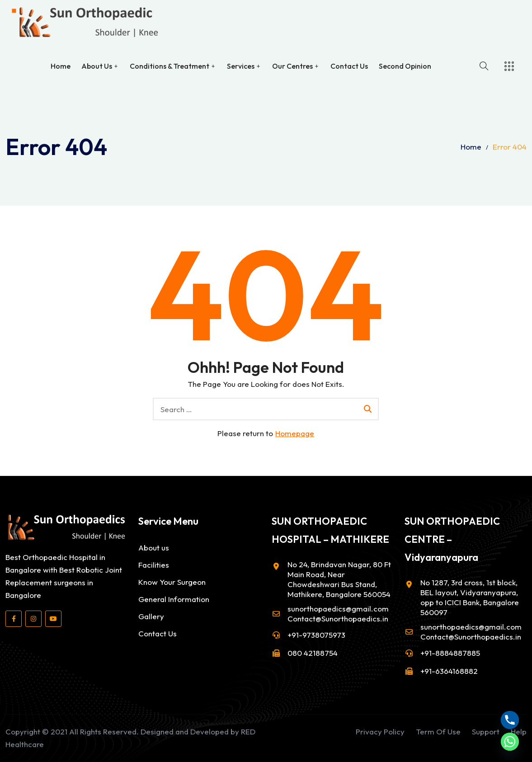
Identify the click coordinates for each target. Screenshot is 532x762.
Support (486, 731)
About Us (97, 66)
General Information (174, 599)
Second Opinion (405, 66)
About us (154, 548)
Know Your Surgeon (172, 582)
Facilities (154, 565)
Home (61, 66)
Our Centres (292, 66)
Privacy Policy (380, 731)
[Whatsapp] (510, 742)
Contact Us (349, 66)
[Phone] (510, 720)
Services (241, 66)
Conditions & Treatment (169, 66)
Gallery (151, 616)
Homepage (295, 433)
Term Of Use (438, 731)
